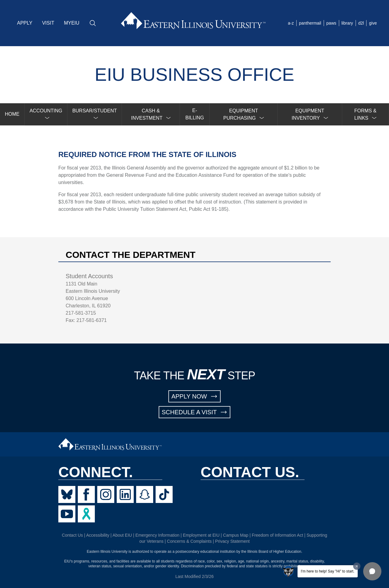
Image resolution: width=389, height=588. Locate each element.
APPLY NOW (194, 396)
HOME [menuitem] (12, 114)
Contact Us (72, 535)
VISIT (48, 23)
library (347, 23)
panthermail (310, 23)
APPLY (25, 23)
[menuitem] (46, 114)
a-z (291, 23)
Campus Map (236, 535)
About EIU (122, 535)
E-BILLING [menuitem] (195, 114)
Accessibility (98, 535)
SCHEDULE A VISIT (194, 412)
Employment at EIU (201, 535)
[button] (372, 571)
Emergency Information (158, 535)
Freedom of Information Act (277, 535)
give (373, 23)
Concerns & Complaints (189, 541)
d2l (361, 23)
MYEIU (72, 23)
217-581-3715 (81, 313)
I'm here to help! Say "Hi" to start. (328, 571)
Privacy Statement (232, 541)
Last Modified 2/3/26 (194, 576)
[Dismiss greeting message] (357, 566)
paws (331, 23)
